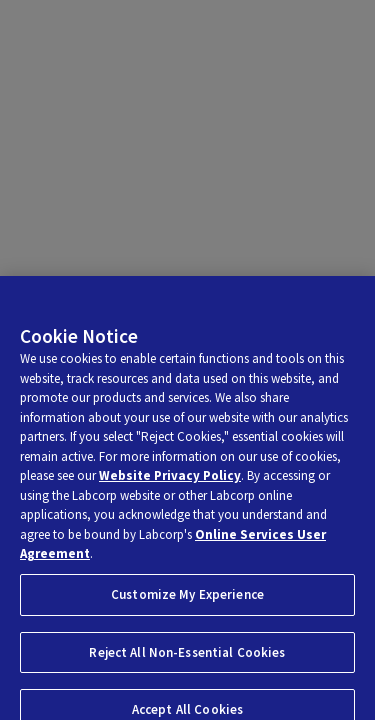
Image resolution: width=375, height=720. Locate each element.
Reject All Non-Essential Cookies (187, 656)
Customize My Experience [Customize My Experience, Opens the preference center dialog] (187, 598)
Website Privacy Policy (170, 480)
